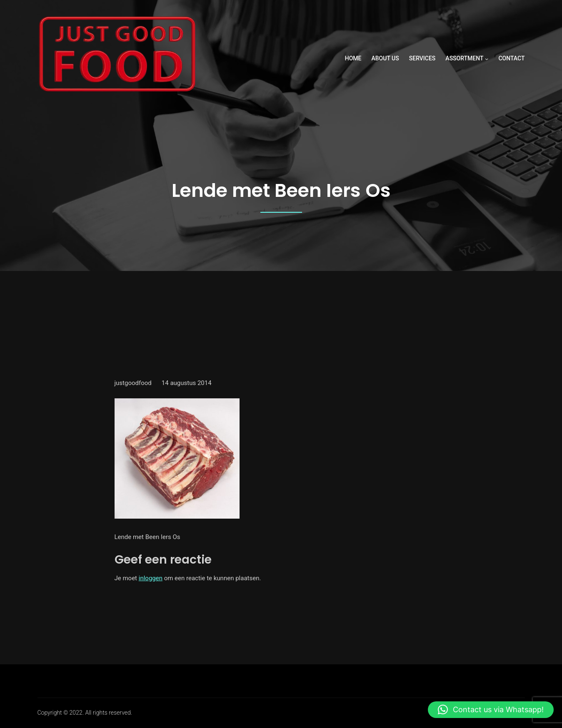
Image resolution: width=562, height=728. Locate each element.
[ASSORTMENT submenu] (487, 59)
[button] (491, 710)
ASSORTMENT (464, 58)
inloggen (151, 578)
